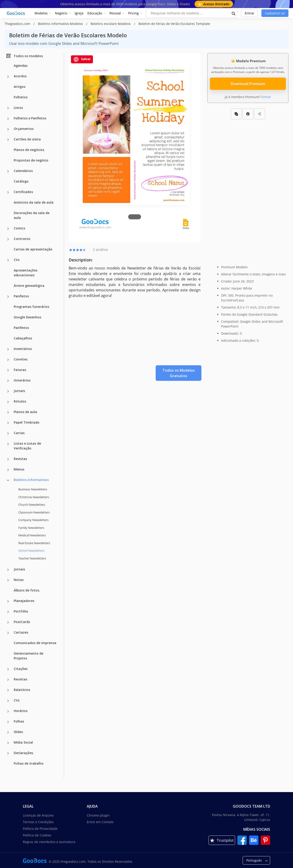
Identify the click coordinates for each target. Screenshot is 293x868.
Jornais (19, 391)
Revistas (20, 459)
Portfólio (21, 611)
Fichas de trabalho (29, 763)
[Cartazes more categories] (8, 633)
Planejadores (24, 601)
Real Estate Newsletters (34, 543)
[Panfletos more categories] (8, 297)
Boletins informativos (31, 480)
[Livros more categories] (8, 108)
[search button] (234, 13)
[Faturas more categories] (8, 370)
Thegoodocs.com (18, 24)
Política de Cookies (37, 835)
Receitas (20, 679)
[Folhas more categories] (8, 722)
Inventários (23, 349)
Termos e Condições (38, 822)
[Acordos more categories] (8, 77)
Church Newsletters (32, 505)
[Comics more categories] (8, 229)
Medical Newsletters (32, 535)
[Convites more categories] (8, 360)
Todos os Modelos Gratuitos (179, 373)
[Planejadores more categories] (8, 601)
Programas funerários (31, 307)
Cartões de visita (27, 139)
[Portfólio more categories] (8, 612)
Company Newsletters (33, 520)
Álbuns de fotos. (27, 590)
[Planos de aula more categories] (8, 412)
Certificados (23, 192)
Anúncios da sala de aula (34, 202)
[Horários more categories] (8, 711)
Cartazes (21, 632)
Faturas (20, 370)
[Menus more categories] (8, 470)
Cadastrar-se (275, 13)
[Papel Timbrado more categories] (8, 423)
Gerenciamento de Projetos (28, 656)
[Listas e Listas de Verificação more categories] (8, 444)
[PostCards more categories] (8, 622)
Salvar (82, 59)
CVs (17, 260)
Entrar (250, 13)
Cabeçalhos (23, 338)
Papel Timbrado (27, 422)
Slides (18, 732)
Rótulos (20, 401)
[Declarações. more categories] (8, 753)
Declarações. (24, 753)
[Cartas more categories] (8, 433)
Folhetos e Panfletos (30, 118)
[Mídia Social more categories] (8, 743)
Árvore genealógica (29, 286)
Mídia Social (23, 742)
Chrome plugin (98, 815)
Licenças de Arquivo (38, 815)
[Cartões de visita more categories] (8, 140)
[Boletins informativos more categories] (8, 480)
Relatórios (22, 690)
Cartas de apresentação (33, 249)
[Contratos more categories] (8, 239)
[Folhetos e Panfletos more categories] (8, 119)
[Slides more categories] (8, 732)
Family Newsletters (31, 528)
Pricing (133, 13)
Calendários (23, 171)
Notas (19, 580)
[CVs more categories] (8, 260)
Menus (19, 469)
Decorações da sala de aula (32, 215)
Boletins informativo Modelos (61, 24)
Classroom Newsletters (34, 512)
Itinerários (22, 380)
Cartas (19, 433)
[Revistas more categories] (8, 459)
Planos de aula (25, 412)
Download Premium (248, 84)
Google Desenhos (27, 317)
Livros (18, 108)
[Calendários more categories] (8, 171)
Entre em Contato (100, 822)
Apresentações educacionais (26, 273)
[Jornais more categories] (8, 391)
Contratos (22, 239)
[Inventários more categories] (8, 349)
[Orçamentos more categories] (8, 129)
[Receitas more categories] (8, 680)
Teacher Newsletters (32, 558)
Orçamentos (24, 129)
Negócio (61, 13)
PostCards (22, 622)
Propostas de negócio (31, 160)
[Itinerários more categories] (8, 381)
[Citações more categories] (8, 669)
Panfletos (21, 296)
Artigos (20, 87)
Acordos (20, 76)
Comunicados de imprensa (35, 643)
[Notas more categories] (8, 580)
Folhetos (21, 97)
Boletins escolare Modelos (111, 24)
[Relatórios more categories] (8, 690)
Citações (21, 669)
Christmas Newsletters (34, 497)
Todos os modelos (24, 56)
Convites (21, 359)
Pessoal (115, 13)
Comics (19, 228)
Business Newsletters (33, 489)
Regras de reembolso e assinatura (49, 842)
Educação (95, 13)
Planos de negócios (29, 150)
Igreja (79, 13)
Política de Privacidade (40, 829)
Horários (21, 711)
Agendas (21, 66)
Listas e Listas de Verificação (27, 446)
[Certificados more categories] (8, 192)
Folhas (19, 721)
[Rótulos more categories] (8, 402)
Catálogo (21, 181)
